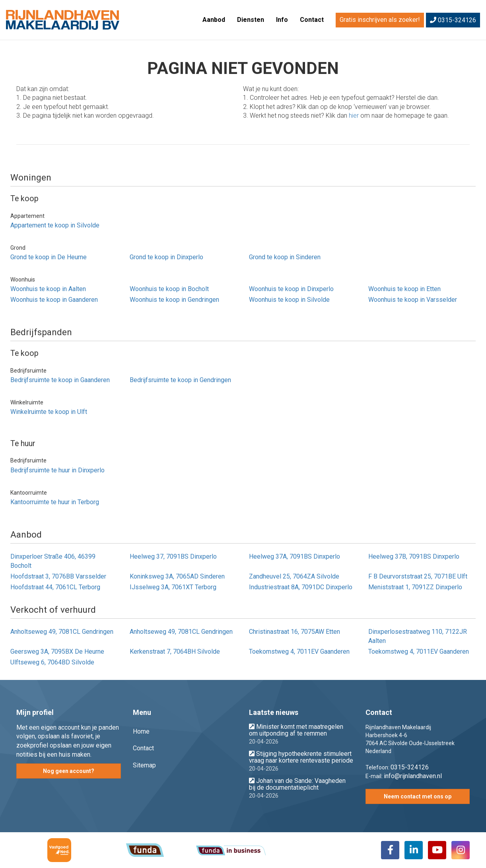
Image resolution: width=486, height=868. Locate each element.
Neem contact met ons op (418, 796)
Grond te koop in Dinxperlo (166, 257)
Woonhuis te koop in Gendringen (174, 300)
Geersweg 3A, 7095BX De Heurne (57, 651)
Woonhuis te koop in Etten (404, 289)
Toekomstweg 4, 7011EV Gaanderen (299, 651)
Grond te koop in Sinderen (285, 257)
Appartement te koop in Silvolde (55, 225)
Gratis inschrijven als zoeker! (380, 20)
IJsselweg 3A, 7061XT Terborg (173, 587)
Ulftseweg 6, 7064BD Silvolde (52, 662)
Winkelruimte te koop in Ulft (49, 412)
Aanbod (214, 20)
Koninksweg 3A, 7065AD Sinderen (177, 576)
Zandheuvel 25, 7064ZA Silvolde (294, 576)
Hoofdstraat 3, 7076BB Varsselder (58, 576)
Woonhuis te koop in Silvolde (289, 300)
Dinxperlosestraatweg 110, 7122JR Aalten (418, 636)
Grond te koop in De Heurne (49, 257)
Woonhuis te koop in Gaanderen (54, 300)
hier (354, 116)
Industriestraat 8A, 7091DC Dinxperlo (301, 587)
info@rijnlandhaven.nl (413, 776)
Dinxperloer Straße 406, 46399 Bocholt (53, 561)
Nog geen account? (69, 771)
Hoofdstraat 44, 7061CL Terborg (55, 587)
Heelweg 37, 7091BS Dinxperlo (173, 556)
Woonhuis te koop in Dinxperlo (291, 289)
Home (141, 731)
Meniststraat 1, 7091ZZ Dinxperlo (415, 587)
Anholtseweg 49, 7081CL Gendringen (62, 632)
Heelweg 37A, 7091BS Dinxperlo (295, 556)
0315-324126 (453, 20)
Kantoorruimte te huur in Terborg (55, 502)
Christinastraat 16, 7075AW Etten (295, 632)
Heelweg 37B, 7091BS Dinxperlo (414, 556)
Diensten (251, 20)
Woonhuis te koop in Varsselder (413, 300)
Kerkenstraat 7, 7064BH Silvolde (175, 651)
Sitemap (144, 765)
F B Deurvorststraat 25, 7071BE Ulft (418, 576)
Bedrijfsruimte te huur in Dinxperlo (57, 470)
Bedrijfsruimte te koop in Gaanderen (60, 380)
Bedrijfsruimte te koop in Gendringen (180, 380)
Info (282, 20)
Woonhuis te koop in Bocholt (169, 289)
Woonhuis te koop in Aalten (48, 289)
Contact (312, 20)
